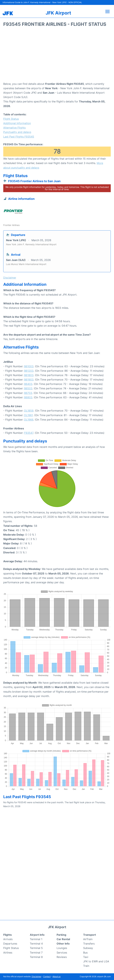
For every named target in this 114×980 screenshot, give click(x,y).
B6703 (28, 393)
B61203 (29, 371)
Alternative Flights (14, 128)
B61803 (29, 375)
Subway (88, 948)
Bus (85, 953)
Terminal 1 (36, 939)
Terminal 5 (36, 948)
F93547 (29, 433)
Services (62, 953)
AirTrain (88, 939)
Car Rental (63, 939)
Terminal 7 (36, 953)
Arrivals (8, 939)
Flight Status (11, 119)
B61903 (29, 380)
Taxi (86, 957)
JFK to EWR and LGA (96, 961)
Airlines (8, 953)
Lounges (62, 948)
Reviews (62, 957)
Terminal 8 (36, 957)
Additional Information (17, 123)
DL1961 (28, 415)
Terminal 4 (36, 944)
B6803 (28, 397)
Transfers (89, 944)
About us (57, 976)
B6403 (28, 384)
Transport (90, 935)
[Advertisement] (57, 56)
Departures (10, 944)
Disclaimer (36, 976)
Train (86, 966)
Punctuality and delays (17, 132)
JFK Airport (58, 13)
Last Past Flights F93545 (19, 137)
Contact (47, 976)
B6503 (28, 388)
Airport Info (37, 935)
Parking (61, 935)
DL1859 (29, 411)
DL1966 (29, 420)
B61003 (29, 366)
